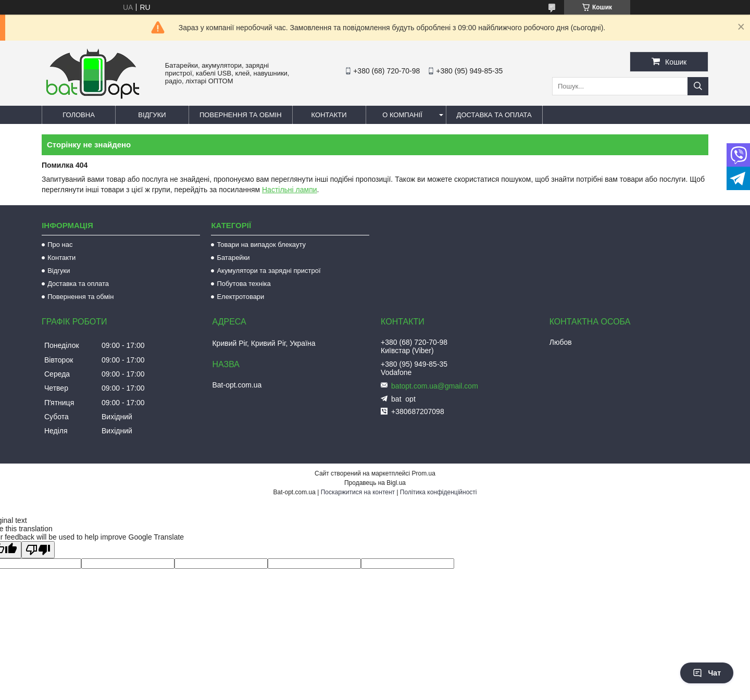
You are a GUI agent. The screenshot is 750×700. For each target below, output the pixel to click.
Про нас (60, 245)
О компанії (402, 115)
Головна (79, 115)
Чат (707, 673)
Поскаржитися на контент (358, 492)
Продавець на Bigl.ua (375, 483)
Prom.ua (424, 473)
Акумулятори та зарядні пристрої (268, 271)
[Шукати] (698, 86)
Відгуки (152, 115)
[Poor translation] (38, 550)
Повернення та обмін (241, 115)
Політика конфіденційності (439, 492)
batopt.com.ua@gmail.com (435, 386)
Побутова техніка (243, 284)
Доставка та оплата (494, 115)
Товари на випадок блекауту (261, 245)
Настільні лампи (290, 190)
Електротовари (240, 297)
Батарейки (233, 258)
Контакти (329, 115)
